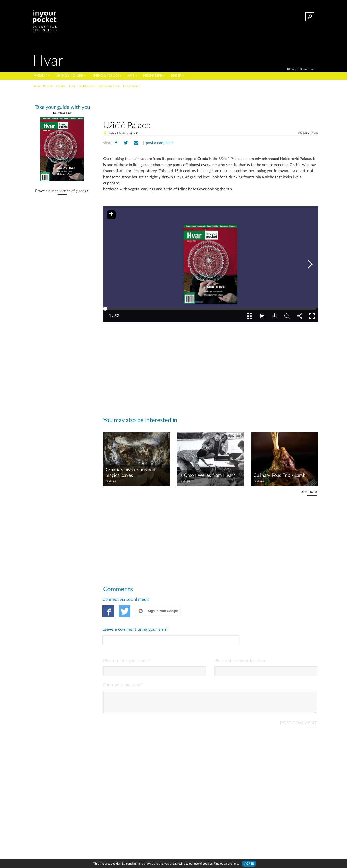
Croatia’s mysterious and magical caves (130, 473)
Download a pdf (62, 113)
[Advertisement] (211, 103)
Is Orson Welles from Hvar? (207, 475)
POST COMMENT (298, 698)
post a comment (159, 143)
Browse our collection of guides (61, 191)
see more (309, 492)
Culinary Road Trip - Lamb (280, 475)
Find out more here (226, 864)
